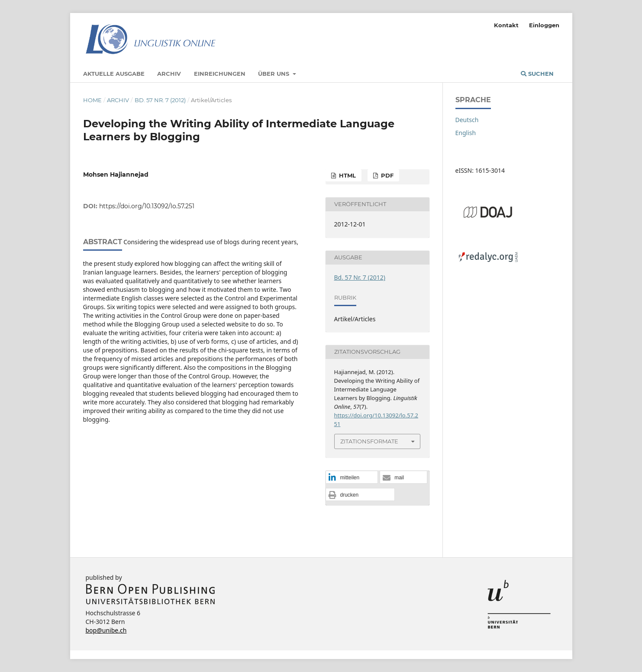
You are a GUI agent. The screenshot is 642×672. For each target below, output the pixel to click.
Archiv (169, 74)
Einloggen (544, 25)
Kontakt (506, 25)
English (466, 133)
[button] (352, 478)
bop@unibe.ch (106, 630)
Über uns (274, 74)
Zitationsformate (369, 441)
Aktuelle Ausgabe (114, 74)
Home (92, 100)
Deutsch (467, 120)
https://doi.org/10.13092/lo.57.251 (147, 206)
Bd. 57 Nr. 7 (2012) (160, 100)
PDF (386, 175)
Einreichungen (220, 74)
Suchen (537, 74)
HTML (347, 175)
